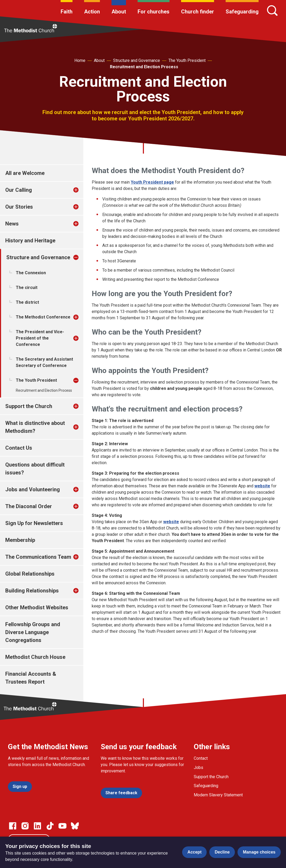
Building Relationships (32, 591)
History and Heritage (30, 241)
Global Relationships (30, 574)
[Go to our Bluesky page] (75, 826)
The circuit (27, 288)
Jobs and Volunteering (33, 489)
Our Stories (19, 207)
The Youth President (187, 60)
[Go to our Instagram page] (25, 826)
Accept (194, 852)
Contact (201, 758)
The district (27, 302)
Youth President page (152, 182)
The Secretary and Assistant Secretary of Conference (44, 362)
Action (92, 12)
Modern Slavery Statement (218, 795)
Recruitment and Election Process (144, 67)
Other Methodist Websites (37, 607)
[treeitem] (81, 190)
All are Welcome (25, 173)
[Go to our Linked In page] (37, 826)
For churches (154, 12)
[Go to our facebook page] (13, 826)
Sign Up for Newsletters (34, 523)
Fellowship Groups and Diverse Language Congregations (33, 632)
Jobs (198, 768)
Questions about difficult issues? (35, 469)
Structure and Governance (137, 60)
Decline (222, 852)
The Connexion (31, 273)
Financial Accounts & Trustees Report (31, 678)
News (12, 224)
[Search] (272, 11)
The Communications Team (38, 557)
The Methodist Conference (43, 317)
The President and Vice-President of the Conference (40, 338)
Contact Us (19, 448)
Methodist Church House (35, 657)
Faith (67, 12)
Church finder (198, 12)
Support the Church (29, 406)
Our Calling (19, 190)
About (119, 12)
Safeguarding (242, 12)
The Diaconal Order (29, 506)
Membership (20, 540)
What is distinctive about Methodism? (35, 427)
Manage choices (259, 852)
